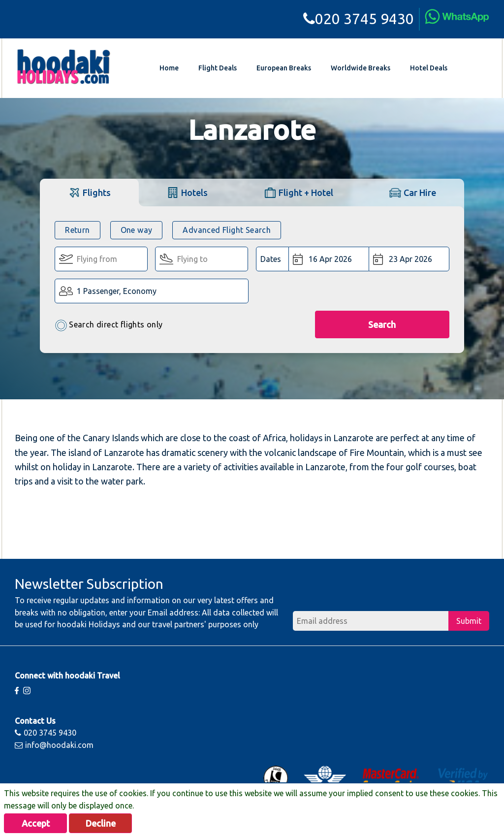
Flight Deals (218, 68)
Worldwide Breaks (361, 68)
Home (169, 68)
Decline (101, 823)
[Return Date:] (409, 259)
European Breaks (284, 68)
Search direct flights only (109, 325)
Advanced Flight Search (227, 230)
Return (77, 230)
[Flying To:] (202, 259)
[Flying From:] (101, 259)
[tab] (89, 192)
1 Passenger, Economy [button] (117, 291)
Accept (36, 823)
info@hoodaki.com (54, 745)
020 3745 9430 (359, 19)
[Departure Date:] (329, 259)
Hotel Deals (429, 68)
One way (137, 230)
